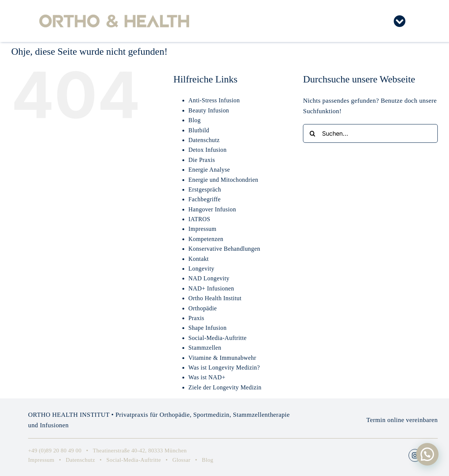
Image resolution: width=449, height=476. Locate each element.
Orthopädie (203, 308)
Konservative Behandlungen (224, 249)
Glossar (181, 460)
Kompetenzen (206, 239)
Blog (195, 120)
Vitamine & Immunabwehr (222, 358)
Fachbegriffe (204, 199)
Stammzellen (205, 348)
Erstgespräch (205, 189)
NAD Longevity (209, 278)
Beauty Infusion (209, 110)
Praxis (196, 318)
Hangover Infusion (212, 209)
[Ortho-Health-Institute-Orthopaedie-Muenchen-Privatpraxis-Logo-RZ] (114, 18)
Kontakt (198, 259)
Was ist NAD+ (207, 377)
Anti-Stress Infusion (214, 100)
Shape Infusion (207, 328)
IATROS (199, 219)
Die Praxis (202, 160)
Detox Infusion (207, 150)
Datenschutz (204, 140)
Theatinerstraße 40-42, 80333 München (140, 451)
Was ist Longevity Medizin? (224, 367)
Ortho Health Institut (215, 298)
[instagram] (415, 455)
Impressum (202, 229)
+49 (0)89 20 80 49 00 (55, 451)
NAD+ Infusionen (211, 288)
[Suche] (312, 133)
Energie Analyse (209, 170)
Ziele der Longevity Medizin (225, 387)
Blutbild (199, 130)
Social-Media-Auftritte (217, 338)
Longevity (201, 269)
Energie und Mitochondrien (223, 180)
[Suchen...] (370, 133)
